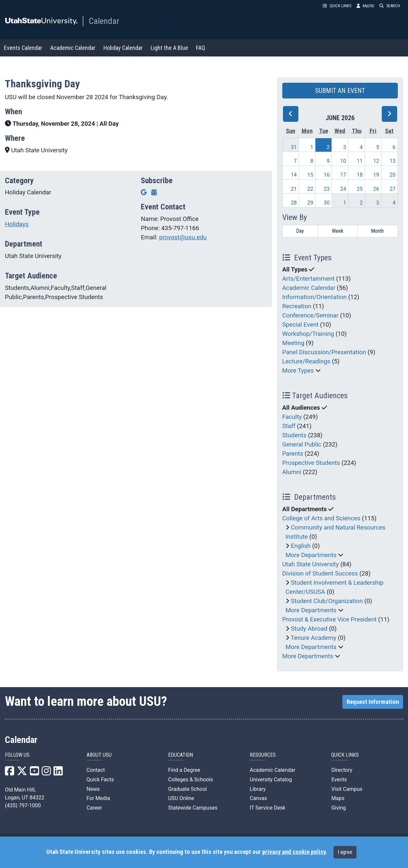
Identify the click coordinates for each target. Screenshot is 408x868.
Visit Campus (347, 789)
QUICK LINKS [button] (337, 6)
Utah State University (311, 564)
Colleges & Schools (191, 780)
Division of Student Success (320, 574)
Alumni (292, 472)
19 (376, 175)
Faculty (292, 417)
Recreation (297, 306)
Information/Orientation (314, 297)
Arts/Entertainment (309, 279)
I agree (345, 852)
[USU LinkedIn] (58, 773)
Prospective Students (311, 463)
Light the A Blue (169, 48)
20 (393, 175)
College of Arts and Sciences (321, 518)
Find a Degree (184, 770)
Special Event (301, 325)
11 (360, 161)
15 (310, 175)
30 (327, 203)
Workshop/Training (308, 334)
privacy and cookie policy (294, 852)
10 (343, 161)
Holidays (17, 224)
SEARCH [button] (390, 6)
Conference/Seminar (311, 315)
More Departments (311, 555)
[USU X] (22, 773)
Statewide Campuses (193, 808)
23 (327, 189)
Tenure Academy (314, 638)
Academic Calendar (73, 48)
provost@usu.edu (183, 237)
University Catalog (271, 780)
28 (294, 203)
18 (360, 175)
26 (376, 189)
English (301, 546)
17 (343, 175)
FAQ (201, 48)
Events (339, 780)
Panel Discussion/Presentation (324, 352)
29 (310, 203)
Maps (338, 798)
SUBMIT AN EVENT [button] (340, 91)
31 (294, 147)
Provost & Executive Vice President (330, 619)
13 (393, 161)
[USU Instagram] (46, 773)
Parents (293, 454)
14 (294, 175)
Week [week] (338, 231)
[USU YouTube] (34, 773)
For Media (98, 798)
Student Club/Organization (327, 601)
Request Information (373, 702)
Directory (342, 770)
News (93, 789)
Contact (96, 770)
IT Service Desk (268, 808)
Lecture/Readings (306, 361)
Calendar (104, 21)
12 (376, 161)
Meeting (293, 343)
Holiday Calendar (123, 48)
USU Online (181, 798)
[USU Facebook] (10, 773)
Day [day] (300, 231)
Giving (338, 808)
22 (310, 189)
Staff (289, 426)
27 (393, 189)
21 (294, 189)
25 (360, 189)
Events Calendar (23, 48)
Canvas (258, 798)
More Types (298, 371)
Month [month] (377, 231)
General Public (302, 445)
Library (258, 789)
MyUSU (365, 6)
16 (327, 175)
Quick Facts (100, 780)
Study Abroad (309, 629)
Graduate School (187, 789)
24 (343, 189)
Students (294, 435)
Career (94, 808)
